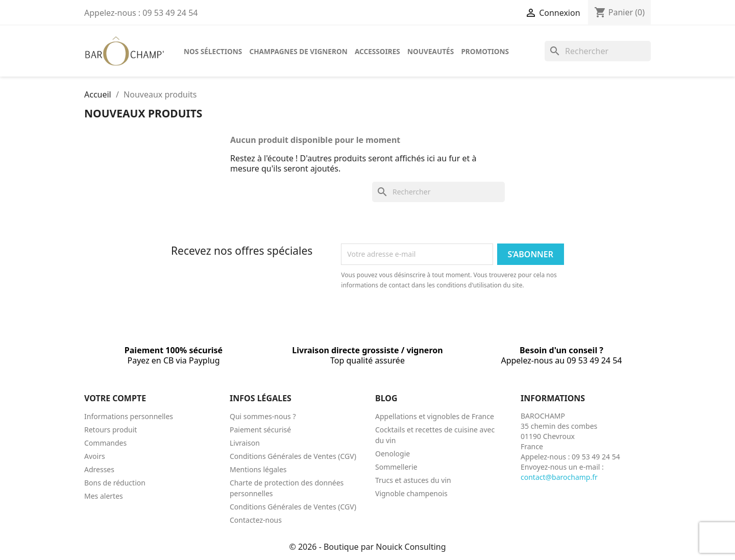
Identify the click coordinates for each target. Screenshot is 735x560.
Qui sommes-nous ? (263, 416)
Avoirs (95, 456)
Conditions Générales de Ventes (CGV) (293, 456)
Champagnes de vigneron (298, 51)
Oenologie (393, 454)
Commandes (105, 443)
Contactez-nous (256, 520)
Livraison (245, 443)
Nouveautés (431, 51)
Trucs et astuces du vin (413, 480)
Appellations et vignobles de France (435, 416)
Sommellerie (396, 467)
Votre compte (115, 398)
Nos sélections (213, 51)
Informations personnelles (129, 416)
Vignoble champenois (411, 493)
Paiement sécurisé (260, 430)
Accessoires (377, 51)
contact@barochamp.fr (559, 477)
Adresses (99, 469)
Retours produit (111, 430)
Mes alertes (104, 496)
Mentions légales (258, 469)
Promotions (485, 51)
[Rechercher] (598, 51)
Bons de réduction (115, 483)
